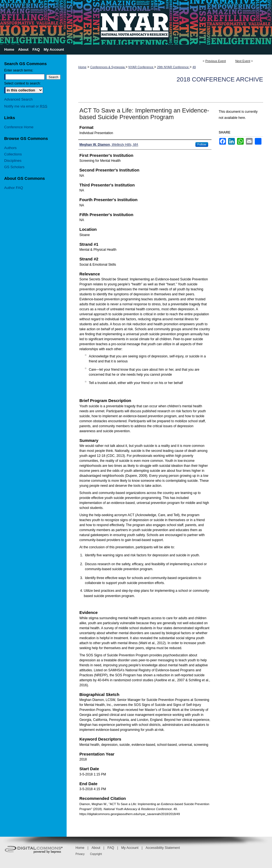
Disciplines (13, 161)
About (96, 848)
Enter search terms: (19, 70)
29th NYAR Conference (173, 67)
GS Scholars (14, 167)
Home (82, 67)
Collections (13, 154)
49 (194, 67)
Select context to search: (22, 83)
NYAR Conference (141, 67)
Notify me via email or (26, 106)
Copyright (96, 854)
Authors (10, 148)
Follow (202, 144)
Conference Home (19, 127)
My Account (130, 848)
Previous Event (216, 61)
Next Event (243, 61)
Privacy (80, 854)
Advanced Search (18, 99)
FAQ (111, 848)
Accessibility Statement (163, 848)
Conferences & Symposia (108, 67)
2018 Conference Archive (220, 79)
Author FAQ (14, 188)
